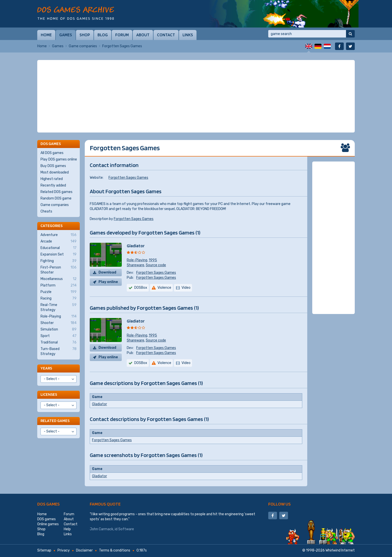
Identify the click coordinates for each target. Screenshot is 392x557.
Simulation (58, 329)
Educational (58, 248)
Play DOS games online (59, 159)
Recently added (53, 185)
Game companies (83, 46)
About (143, 35)
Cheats (46, 211)
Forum (122, 35)
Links (188, 35)
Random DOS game (56, 198)
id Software (124, 529)
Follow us (279, 504)
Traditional (58, 342)
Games (66, 35)
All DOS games (52, 153)
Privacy (64, 550)
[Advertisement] (196, 96)
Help (67, 529)
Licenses (49, 394)
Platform (58, 285)
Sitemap (44, 550)
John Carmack (101, 529)
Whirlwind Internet (340, 550)
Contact (166, 35)
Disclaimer (84, 550)
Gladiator (136, 246)
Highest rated (52, 179)
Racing (58, 298)
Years (46, 368)
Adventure (58, 235)
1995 (153, 260)
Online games (48, 524)
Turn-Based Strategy (58, 351)
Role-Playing (137, 260)
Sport (58, 336)
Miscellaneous (58, 279)
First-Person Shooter (58, 270)
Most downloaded (55, 172)
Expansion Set (58, 254)
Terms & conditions (115, 550)
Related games (55, 421)
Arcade (58, 241)
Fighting (58, 261)
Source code (156, 265)
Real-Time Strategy (58, 307)
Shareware (135, 265)
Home (46, 35)
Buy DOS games (53, 166)
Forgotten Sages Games (128, 178)
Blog (103, 35)
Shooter (58, 323)
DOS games (48, 504)
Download (107, 272)
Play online (108, 282)
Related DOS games (56, 192)
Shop (85, 35)
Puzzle (58, 292)
